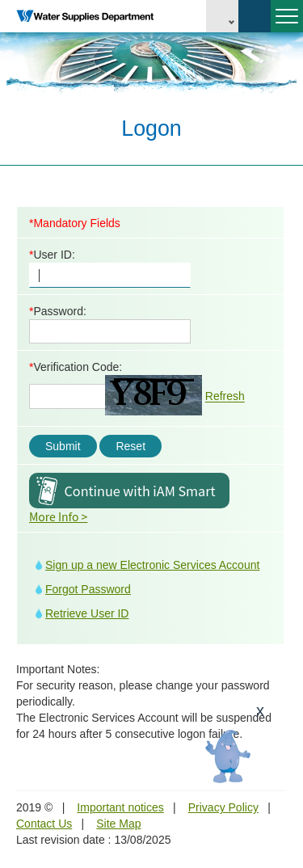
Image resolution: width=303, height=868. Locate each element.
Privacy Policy (223, 807)
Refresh (225, 397)
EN (222, 16)
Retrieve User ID (87, 613)
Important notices (120, 807)
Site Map (118, 824)
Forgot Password (88, 589)
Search (255, 16)
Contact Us (44, 824)
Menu (284, 23)
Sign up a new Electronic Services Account (152, 565)
